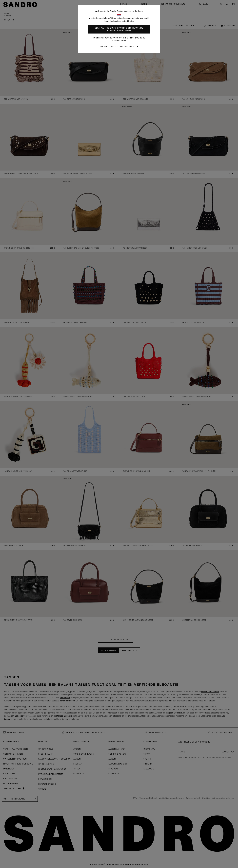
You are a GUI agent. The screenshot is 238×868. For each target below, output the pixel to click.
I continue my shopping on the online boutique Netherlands (119, 39)
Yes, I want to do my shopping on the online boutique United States (119, 29)
